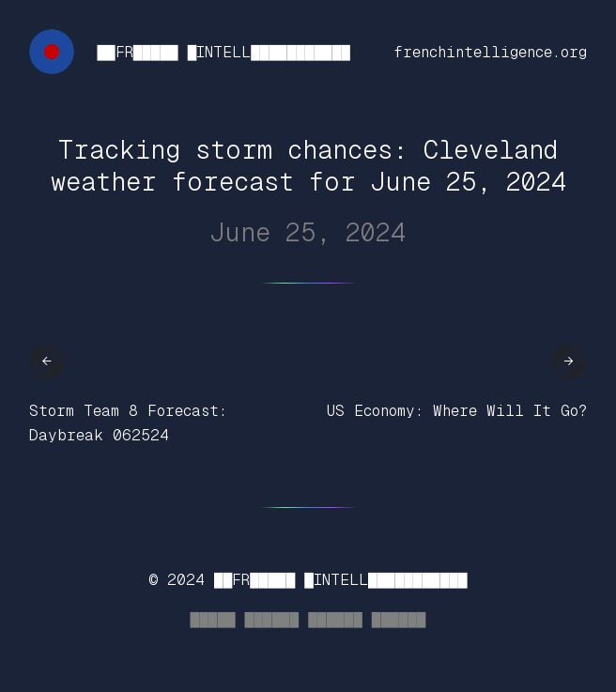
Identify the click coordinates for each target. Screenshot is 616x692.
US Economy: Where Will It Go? (457, 411)
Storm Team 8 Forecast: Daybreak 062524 (128, 423)
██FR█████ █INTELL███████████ (223, 52)
